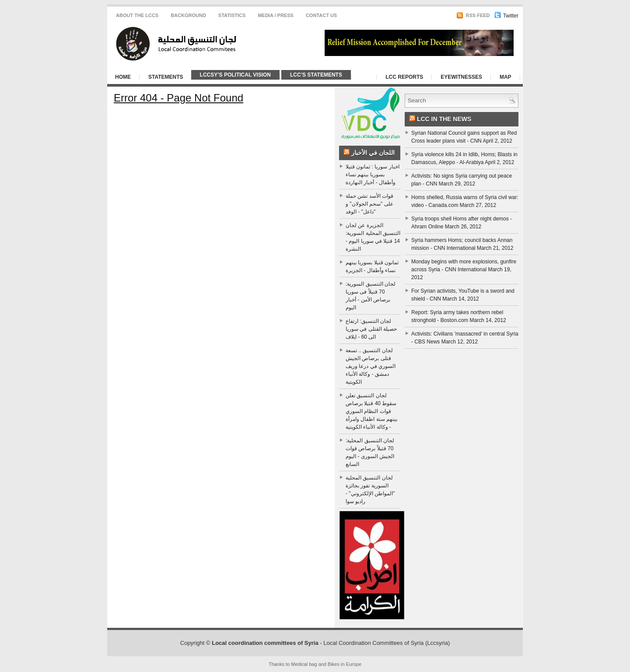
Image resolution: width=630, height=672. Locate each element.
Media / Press (276, 15)
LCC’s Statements (316, 75)
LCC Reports (404, 77)
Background (188, 15)
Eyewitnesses (461, 77)
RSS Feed (473, 15)
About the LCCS (137, 15)
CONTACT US (321, 15)
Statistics (232, 15)
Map (506, 77)
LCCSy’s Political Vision (235, 75)
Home (123, 77)
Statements (166, 77)
